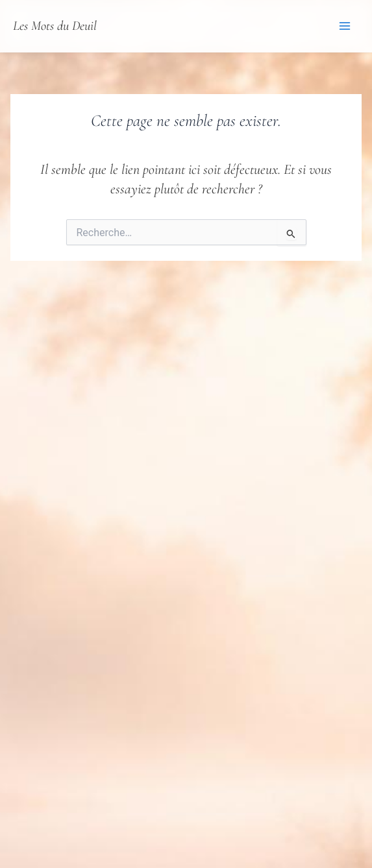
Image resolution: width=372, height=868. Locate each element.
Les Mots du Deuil (55, 26)
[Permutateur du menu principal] (345, 26)
